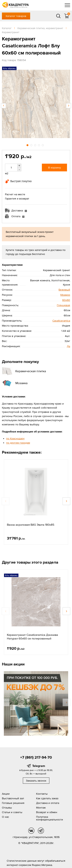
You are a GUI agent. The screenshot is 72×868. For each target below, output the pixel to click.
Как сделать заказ (47, 798)
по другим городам (18, 443)
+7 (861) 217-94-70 (36, 757)
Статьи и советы (12, 812)
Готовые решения (13, 803)
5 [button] (43, 145)
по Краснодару (15, 438)
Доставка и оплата (48, 803)
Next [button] (69, 106)
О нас (5, 817)
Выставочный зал (13, 798)
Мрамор (65, 295)
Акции (6, 794)
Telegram (39, 766)
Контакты (42, 794)
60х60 (66, 300)
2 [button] (32, 145)
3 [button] (36, 145)
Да (68, 346)
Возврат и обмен (47, 812)
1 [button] (28, 145)
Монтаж (41, 808)
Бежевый (64, 290)
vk (31, 831)
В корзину (55, 168)
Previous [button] (3, 106)
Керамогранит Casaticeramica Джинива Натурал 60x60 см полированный (32, 637)
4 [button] (39, 145)
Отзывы (7, 808)
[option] (36, 104)
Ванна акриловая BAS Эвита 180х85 (31, 525)
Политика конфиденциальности (50, 818)
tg (41, 831)
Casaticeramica (61, 321)
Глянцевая (63, 305)
